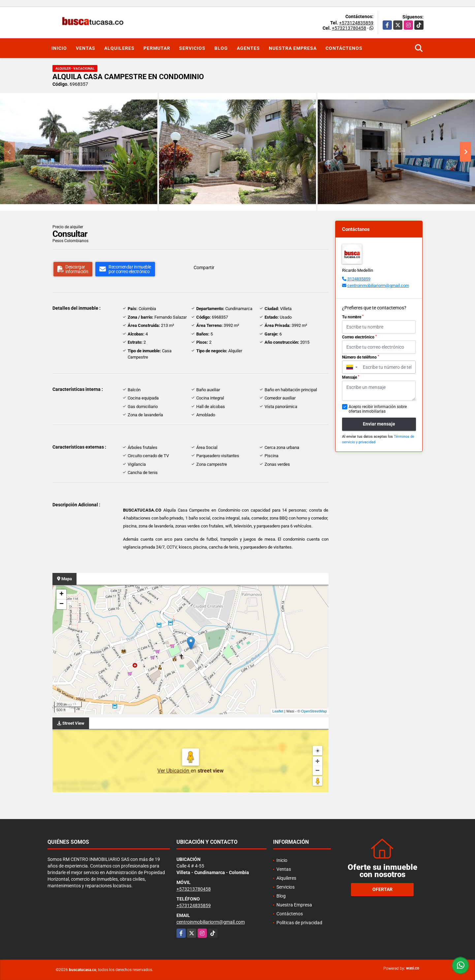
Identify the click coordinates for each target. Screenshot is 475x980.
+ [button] (62, 594)
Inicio (59, 48)
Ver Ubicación (174, 771)
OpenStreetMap (314, 711)
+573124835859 (356, 23)
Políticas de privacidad (299, 923)
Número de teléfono (361, 357)
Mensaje (351, 377)
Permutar (157, 48)
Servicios (192, 48)
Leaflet (278, 711)
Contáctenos (344, 48)
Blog (221, 48)
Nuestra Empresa (293, 48)
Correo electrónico (359, 337)
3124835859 (359, 279)
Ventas (86, 48)
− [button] (62, 604)
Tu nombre (353, 317)
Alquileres (119, 48)
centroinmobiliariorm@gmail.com (378, 285)
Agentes (248, 48)
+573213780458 (349, 28)
